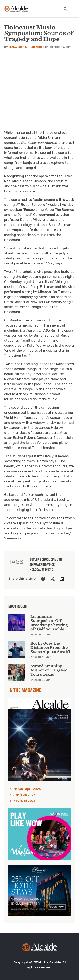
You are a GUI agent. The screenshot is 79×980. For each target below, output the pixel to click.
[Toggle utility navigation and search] (64, 10)
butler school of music (46, 559)
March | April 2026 (27, 789)
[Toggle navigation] (72, 10)
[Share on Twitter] (52, 579)
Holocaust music (42, 569)
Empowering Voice (42, 564)
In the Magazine (25, 690)
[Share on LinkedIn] (62, 579)
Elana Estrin (18, 47)
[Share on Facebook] (43, 579)
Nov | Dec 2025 (25, 801)
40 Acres (38, 47)
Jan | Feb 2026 (25, 795)
